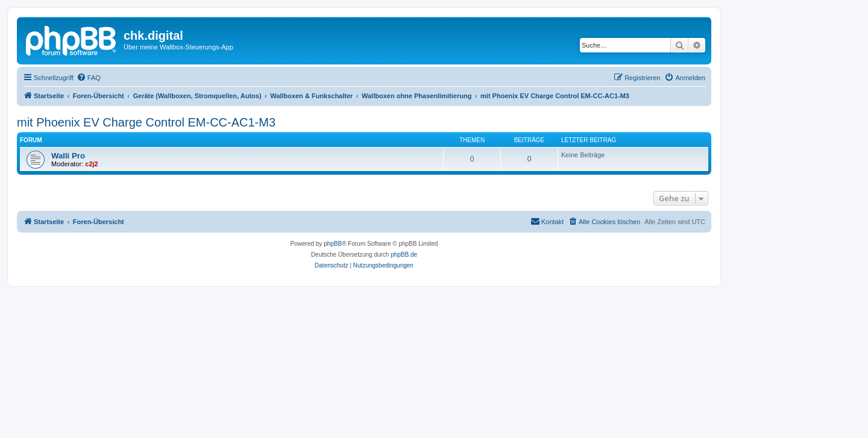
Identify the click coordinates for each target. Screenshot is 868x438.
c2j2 (91, 164)
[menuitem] (89, 78)
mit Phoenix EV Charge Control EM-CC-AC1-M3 (146, 122)
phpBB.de (404, 255)
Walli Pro (68, 156)
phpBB (333, 244)
